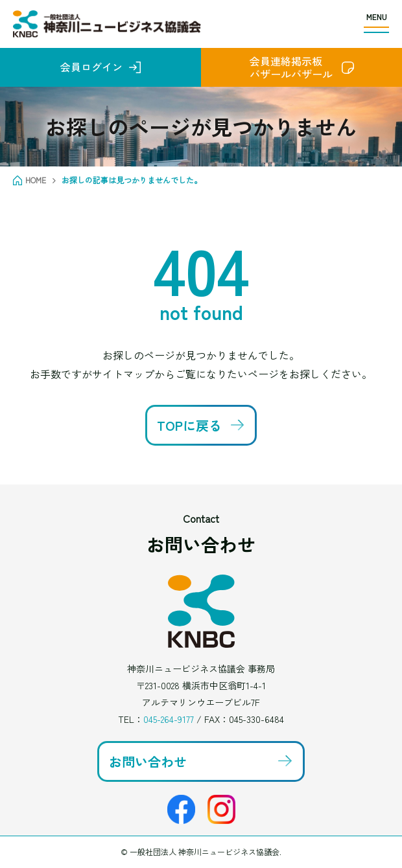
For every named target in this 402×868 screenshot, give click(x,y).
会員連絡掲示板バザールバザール (291, 67)
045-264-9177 (169, 719)
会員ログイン (91, 67)
